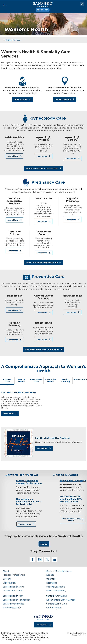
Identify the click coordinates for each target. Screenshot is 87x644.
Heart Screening (73, 296)
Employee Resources (76, 633)
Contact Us (42, 625)
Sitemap (45, 633)
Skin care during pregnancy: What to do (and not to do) (28, 501)
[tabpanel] (43, 404)
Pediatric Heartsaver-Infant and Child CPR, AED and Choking (71, 499)
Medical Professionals (14, 575)
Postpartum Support (44, 233)
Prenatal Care (44, 198)
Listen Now (42, 448)
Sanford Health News (14, 587)
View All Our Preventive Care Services (42, 349)
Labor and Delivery (14, 233)
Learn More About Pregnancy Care (42, 263)
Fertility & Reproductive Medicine (15, 201)
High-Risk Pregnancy (73, 200)
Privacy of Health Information (15, 635)
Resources (52, 583)
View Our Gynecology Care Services (42, 168)
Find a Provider (21, 99)
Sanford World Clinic (57, 604)
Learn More (13, 156)
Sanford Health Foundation (17, 600)
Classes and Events (13, 591)
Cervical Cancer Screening (44, 297)
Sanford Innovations (57, 596)
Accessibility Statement (12, 640)
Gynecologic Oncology (44, 139)
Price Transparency (56, 591)
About (6, 571)
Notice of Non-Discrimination (36, 637)
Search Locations (63, 99)
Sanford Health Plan (13, 596)
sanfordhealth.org (32, 640)
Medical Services (13, 40)
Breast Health (44, 323)
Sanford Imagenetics (13, 604)
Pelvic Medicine (15, 137)
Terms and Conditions (12, 637)
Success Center (79, 635)
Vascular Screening (15, 324)
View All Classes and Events (71, 520)
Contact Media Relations (59, 571)
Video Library (10, 583)
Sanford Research (12, 608)
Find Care (43, 10)
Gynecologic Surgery (73, 139)
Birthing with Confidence (73, 481)
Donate (50, 575)
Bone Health (15, 296)
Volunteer (51, 579)
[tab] (7, 381)
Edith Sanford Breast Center (61, 600)
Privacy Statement (38, 635)
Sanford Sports (54, 608)
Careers (7, 579)
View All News (25, 524)
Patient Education (56, 587)
